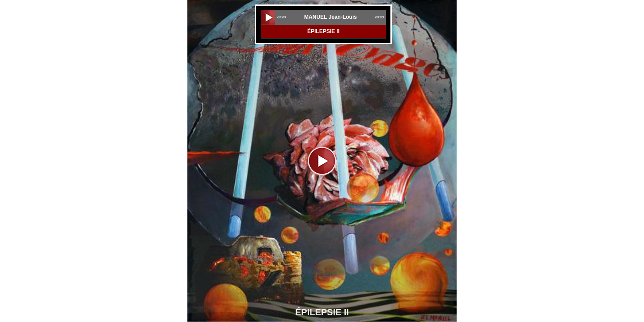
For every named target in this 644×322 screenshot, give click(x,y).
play (268, 17)
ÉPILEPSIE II (323, 31)
